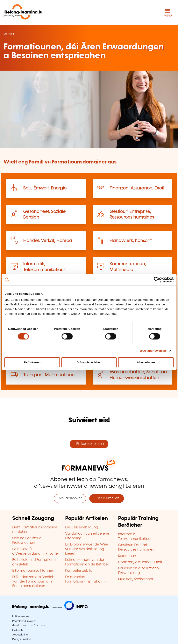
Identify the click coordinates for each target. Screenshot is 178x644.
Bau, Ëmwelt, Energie (45, 188)
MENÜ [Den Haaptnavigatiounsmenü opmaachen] (168, 16)
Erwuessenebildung (82, 527)
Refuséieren (32, 362)
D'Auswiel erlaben (89, 362)
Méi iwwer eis (21, 616)
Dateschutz (19, 630)
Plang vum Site (22, 639)
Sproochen (127, 556)
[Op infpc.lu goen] (50, 609)
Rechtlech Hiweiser (24, 621)
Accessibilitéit (21, 635)
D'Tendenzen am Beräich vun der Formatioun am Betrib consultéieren (33, 582)
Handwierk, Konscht (131, 241)
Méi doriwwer (70, 498)
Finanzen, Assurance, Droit (137, 188)
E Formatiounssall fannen (33, 571)
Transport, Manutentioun (49, 375)
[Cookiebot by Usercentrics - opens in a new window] (157, 279)
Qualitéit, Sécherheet (136, 579)
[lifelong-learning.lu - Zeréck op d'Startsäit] (23, 13)
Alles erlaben (146, 362)
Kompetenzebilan (80, 571)
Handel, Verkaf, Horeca (48, 241)
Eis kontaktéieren (89, 444)
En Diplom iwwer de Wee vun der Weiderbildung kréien (87, 549)
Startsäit (9, 34)
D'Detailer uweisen (153, 351)
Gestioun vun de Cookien (28, 626)
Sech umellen (107, 498)
